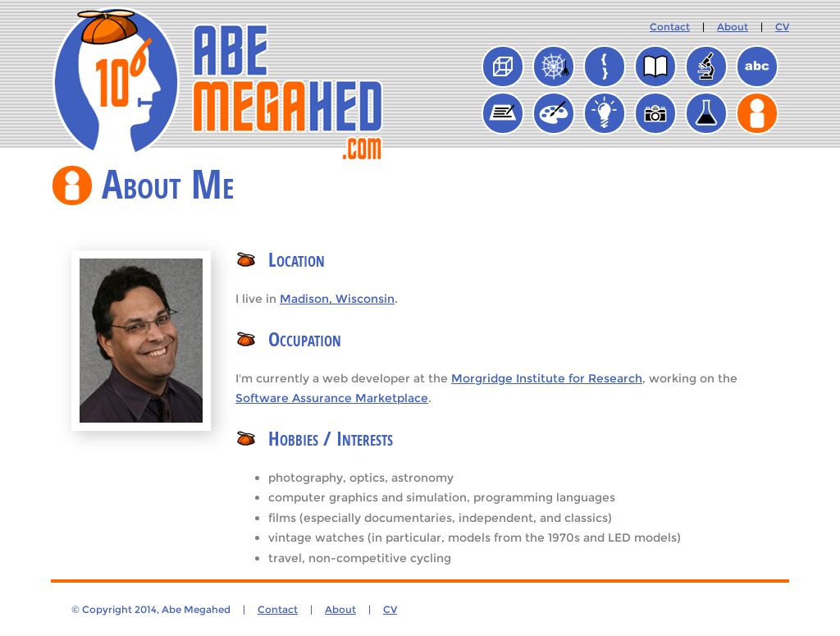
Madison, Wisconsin (337, 299)
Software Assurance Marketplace (332, 398)
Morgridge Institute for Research (547, 378)
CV (782, 27)
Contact (670, 27)
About (733, 27)
